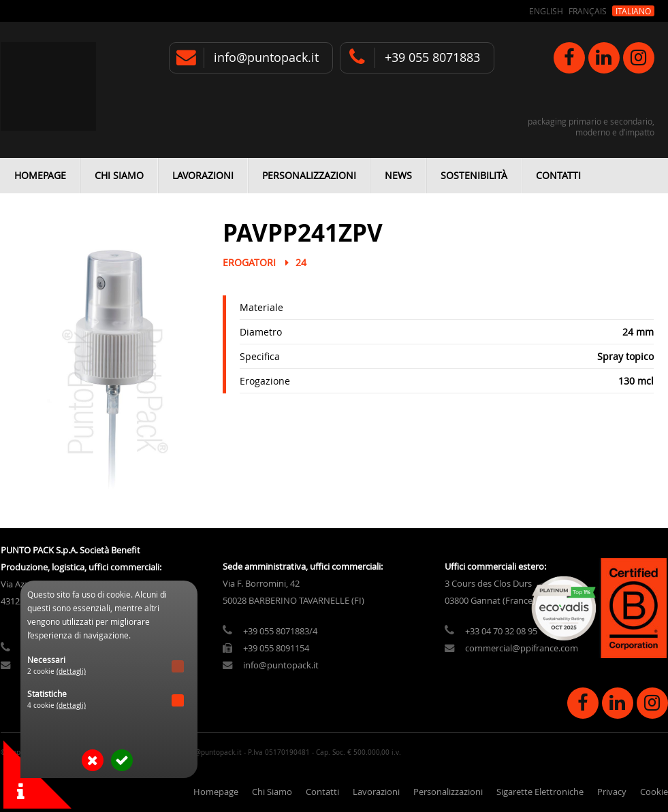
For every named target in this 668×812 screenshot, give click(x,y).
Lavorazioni (203, 175)
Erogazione (265, 381)
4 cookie (57, 705)
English (546, 11)
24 (301, 262)
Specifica (260, 356)
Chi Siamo (119, 175)
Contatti (558, 175)
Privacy (612, 792)
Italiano (633, 11)
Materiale (261, 307)
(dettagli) (71, 671)
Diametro (261, 332)
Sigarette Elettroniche (540, 792)
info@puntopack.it (266, 58)
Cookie (654, 792)
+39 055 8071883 (432, 58)
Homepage (40, 175)
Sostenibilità (474, 175)
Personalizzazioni (309, 175)
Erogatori (249, 262)
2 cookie (57, 671)
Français (588, 11)
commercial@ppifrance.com (522, 648)
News (398, 175)
